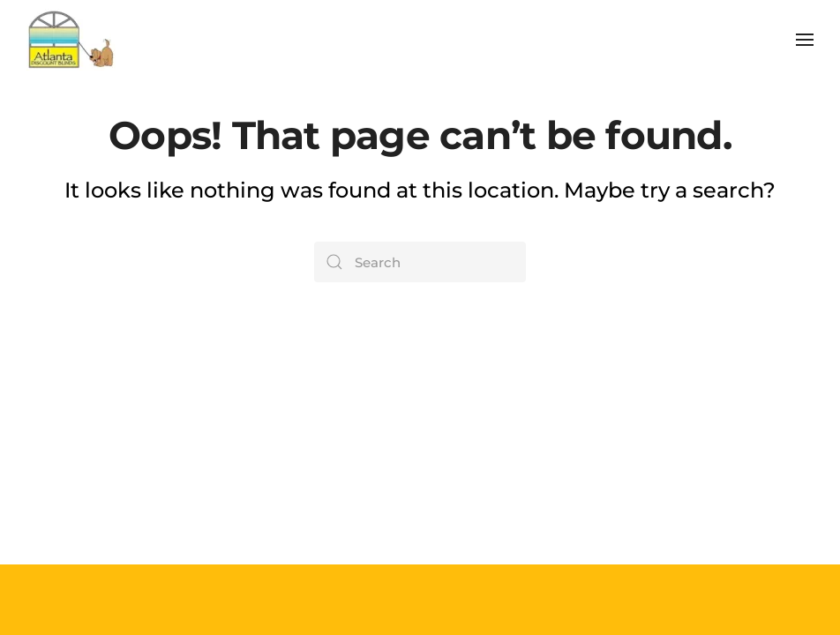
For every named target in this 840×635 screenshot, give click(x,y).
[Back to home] (71, 40)
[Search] (420, 262)
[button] (805, 40)
